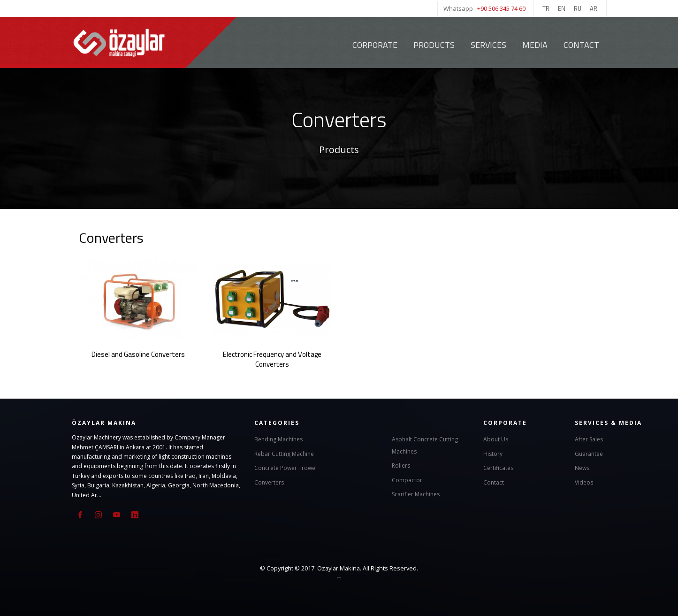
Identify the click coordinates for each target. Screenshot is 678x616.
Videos (584, 481)
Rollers (401, 465)
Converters (269, 481)
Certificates (498, 467)
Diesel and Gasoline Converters (138, 354)
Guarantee (589, 453)
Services (488, 45)
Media (535, 45)
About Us (496, 439)
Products (434, 45)
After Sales (589, 439)
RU (578, 8)
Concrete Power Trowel (286, 467)
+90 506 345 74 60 (501, 8)
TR (546, 8)
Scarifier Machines (416, 494)
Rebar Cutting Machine (284, 453)
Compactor (407, 479)
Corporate (375, 45)
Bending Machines (278, 439)
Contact (581, 45)
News (582, 467)
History (493, 453)
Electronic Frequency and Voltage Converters (272, 359)
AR (594, 8)
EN (562, 8)
